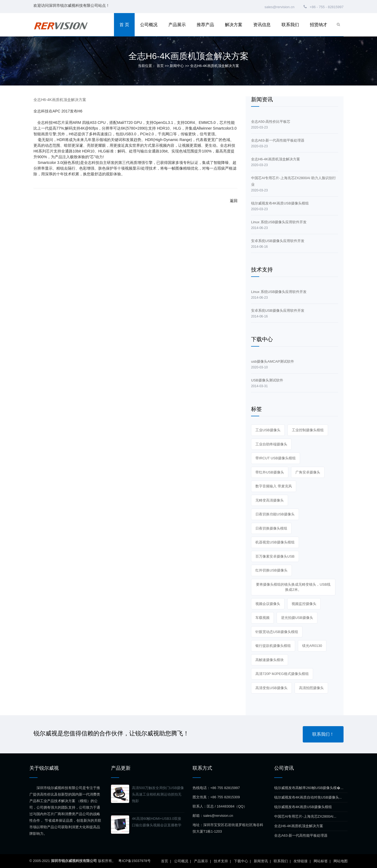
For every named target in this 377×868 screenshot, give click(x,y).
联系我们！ (323, 734)
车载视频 (262, 618)
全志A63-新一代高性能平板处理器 (301, 835)
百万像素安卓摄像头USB (275, 556)
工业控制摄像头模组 (308, 430)
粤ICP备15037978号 (135, 861)
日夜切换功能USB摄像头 (275, 514)
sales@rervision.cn (279, 7)
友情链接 (301, 861)
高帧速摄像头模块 (270, 660)
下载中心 (241, 861)
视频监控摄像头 (304, 604)
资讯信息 (262, 25)
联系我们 (290, 25)
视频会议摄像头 (268, 604)
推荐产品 (205, 25)
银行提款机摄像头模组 (273, 646)
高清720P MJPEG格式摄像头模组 (282, 674)
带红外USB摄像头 (270, 472)
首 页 (124, 25)
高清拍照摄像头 (311, 688)
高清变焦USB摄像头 (271, 688)
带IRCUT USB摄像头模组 (276, 458)
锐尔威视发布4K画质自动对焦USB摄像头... (308, 797)
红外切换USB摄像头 (271, 570)
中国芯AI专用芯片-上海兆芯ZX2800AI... (305, 816)
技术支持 (221, 861)
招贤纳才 (319, 25)
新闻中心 (177, 66)
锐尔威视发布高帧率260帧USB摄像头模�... (309, 788)
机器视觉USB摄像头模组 (275, 542)
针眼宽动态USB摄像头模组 (277, 632)
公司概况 (149, 25)
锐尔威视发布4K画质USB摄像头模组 (303, 807)
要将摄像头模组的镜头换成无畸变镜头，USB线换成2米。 (293, 587)
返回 (234, 201)
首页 (160, 66)
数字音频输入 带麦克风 (274, 486)
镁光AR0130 (312, 646)
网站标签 (321, 861)
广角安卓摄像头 (308, 472)
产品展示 (177, 25)
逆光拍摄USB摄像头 (297, 618)
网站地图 (341, 861)
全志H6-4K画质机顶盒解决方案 (299, 826)
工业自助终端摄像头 (271, 444)
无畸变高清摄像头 (270, 500)
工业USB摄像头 (268, 430)
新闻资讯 (261, 861)
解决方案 (234, 25)
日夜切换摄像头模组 (271, 528)
